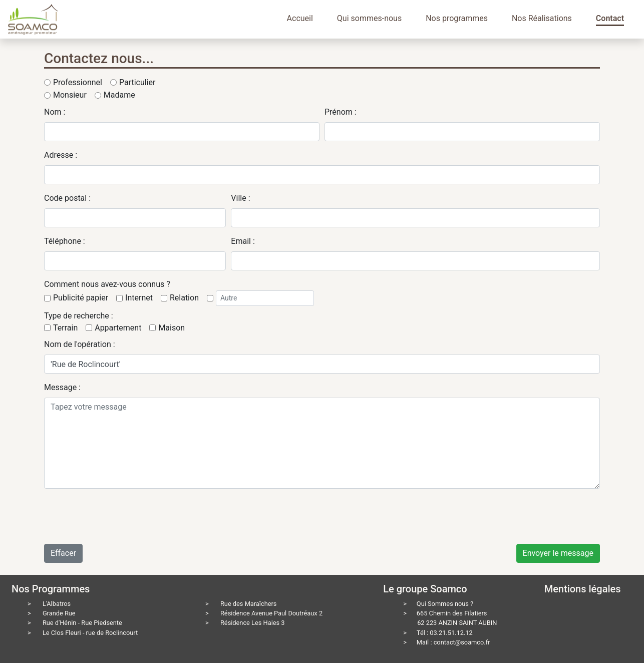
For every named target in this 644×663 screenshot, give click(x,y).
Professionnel (78, 82)
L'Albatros (57, 604)
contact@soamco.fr (462, 642)
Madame (119, 95)
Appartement (118, 328)
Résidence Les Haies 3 (253, 623)
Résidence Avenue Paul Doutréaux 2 (271, 613)
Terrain (65, 328)
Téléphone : (65, 241)
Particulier (137, 82)
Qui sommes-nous (369, 18)
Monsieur (70, 95)
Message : (62, 387)
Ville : (240, 198)
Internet (139, 298)
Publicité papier (81, 298)
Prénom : (341, 112)
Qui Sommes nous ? (445, 604)
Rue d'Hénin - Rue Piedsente (82, 623)
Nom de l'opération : (80, 344)
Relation (184, 298)
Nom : (55, 112)
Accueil (300, 18)
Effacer (63, 553)
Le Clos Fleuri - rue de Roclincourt (90, 633)
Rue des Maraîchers (249, 604)
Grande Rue (59, 613)
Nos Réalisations (542, 18)
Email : (243, 241)
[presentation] (120, 516)
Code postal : (67, 198)
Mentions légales (583, 589)
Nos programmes (457, 18)
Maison (172, 328)
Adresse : (61, 155)
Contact (610, 18)
